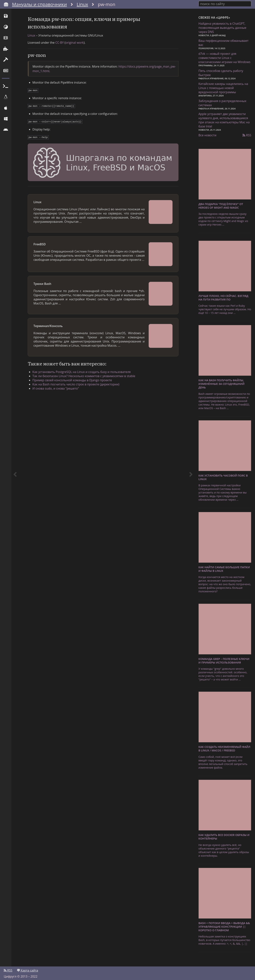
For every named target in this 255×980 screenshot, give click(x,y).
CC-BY (60, 48)
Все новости (207, 134)
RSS (247, 134)
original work (75, 48)
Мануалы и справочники (39, 4)
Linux (82, 4)
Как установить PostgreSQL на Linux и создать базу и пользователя (84, 376)
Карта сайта (28, 968)
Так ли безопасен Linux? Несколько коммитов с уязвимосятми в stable (87, 380)
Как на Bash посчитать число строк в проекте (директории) (79, 388)
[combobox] (225, 4)
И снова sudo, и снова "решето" (59, 392)
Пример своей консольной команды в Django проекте (75, 384)
